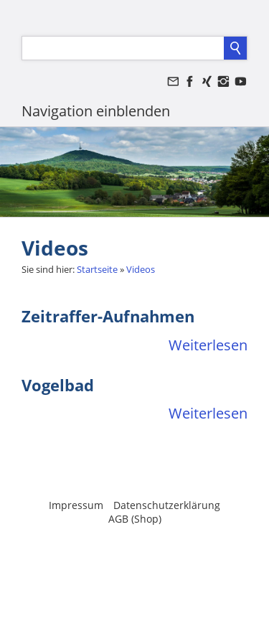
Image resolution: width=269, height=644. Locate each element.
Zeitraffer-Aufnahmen (108, 316)
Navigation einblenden (96, 111)
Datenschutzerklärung (167, 505)
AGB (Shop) (135, 519)
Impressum (76, 505)
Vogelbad (58, 385)
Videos (141, 269)
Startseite (97, 269)
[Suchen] (123, 48)
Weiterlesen (208, 345)
